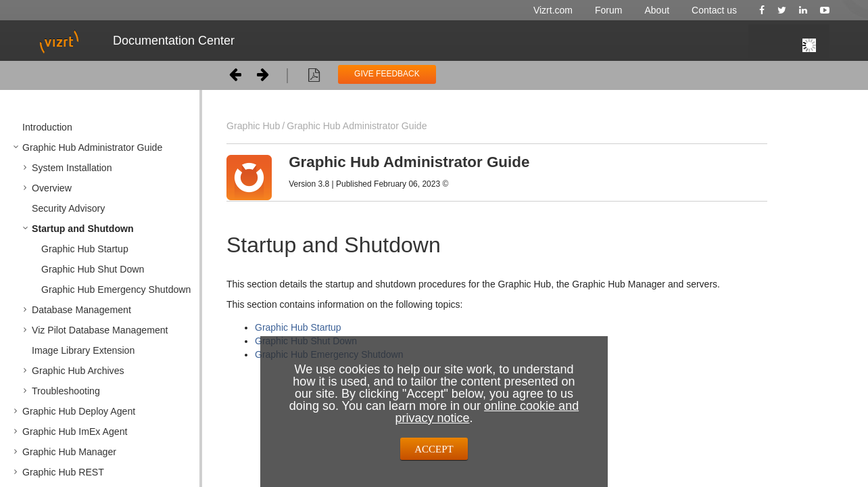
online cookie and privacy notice (487, 412)
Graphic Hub (253, 126)
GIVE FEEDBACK (387, 74)
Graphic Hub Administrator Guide (357, 126)
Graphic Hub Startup (298, 327)
